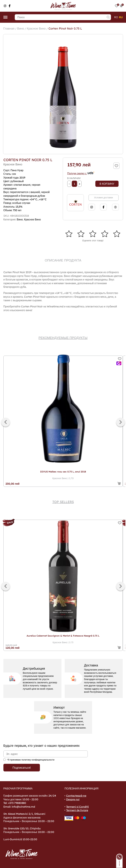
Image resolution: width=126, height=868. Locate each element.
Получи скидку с (81, 173)
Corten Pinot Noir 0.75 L (65, 28)
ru (121, 17)
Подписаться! (22, 768)
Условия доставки (103, 198)
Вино (21, 28)
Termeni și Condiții (77, 807)
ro (116, 17)
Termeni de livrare (77, 810)
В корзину (107, 184)
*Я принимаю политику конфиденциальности (31, 760)
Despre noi (73, 799)
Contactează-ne (76, 796)
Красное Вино (36, 28)
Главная (9, 28)
